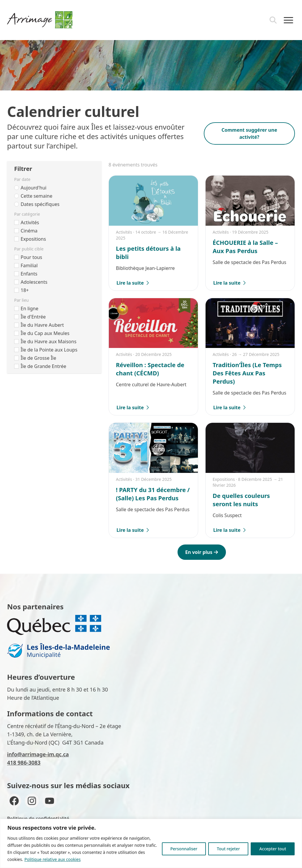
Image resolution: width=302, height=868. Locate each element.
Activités (30, 222)
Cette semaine (37, 196)
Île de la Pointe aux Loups (49, 350)
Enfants (29, 274)
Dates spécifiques (40, 204)
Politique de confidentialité (38, 819)
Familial (29, 265)
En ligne (29, 308)
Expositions (33, 239)
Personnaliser (184, 849)
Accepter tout (273, 849)
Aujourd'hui (33, 188)
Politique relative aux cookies (53, 859)
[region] (151, 843)
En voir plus (202, 552)
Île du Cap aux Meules (45, 333)
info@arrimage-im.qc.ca (38, 754)
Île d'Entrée (33, 317)
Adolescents (34, 282)
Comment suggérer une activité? (249, 133)
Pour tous (31, 257)
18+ (25, 290)
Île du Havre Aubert (42, 325)
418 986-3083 (24, 763)
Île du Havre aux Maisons (49, 341)
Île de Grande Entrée (43, 366)
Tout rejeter (228, 849)
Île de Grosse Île (38, 358)
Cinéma (29, 231)
